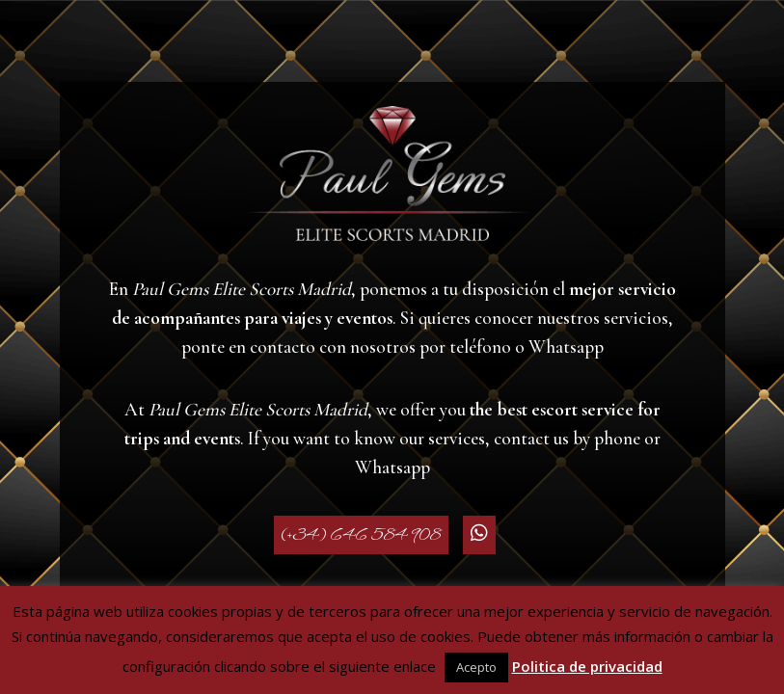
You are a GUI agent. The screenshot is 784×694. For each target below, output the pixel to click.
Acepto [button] (476, 667)
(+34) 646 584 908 (361, 535)
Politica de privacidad (587, 666)
